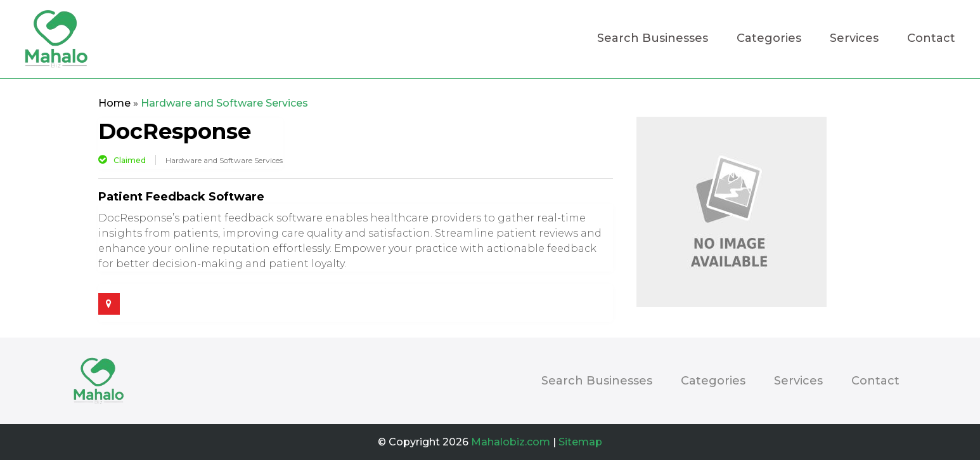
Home (114, 103)
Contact (931, 39)
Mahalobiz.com (511, 442)
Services (854, 39)
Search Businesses (653, 39)
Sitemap (580, 442)
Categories (769, 39)
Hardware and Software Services (224, 103)
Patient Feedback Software (181, 197)
